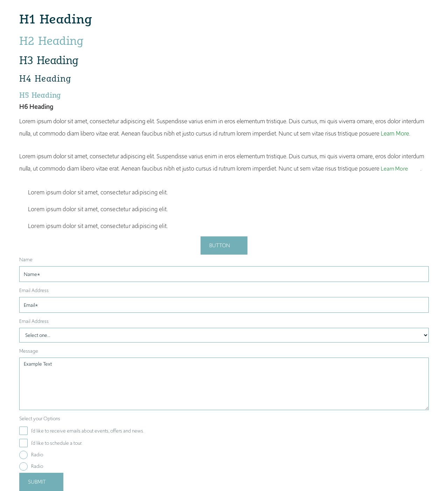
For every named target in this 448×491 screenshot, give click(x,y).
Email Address (34, 290)
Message (29, 351)
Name (26, 260)
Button (220, 245)
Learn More (395, 133)
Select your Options (40, 419)
